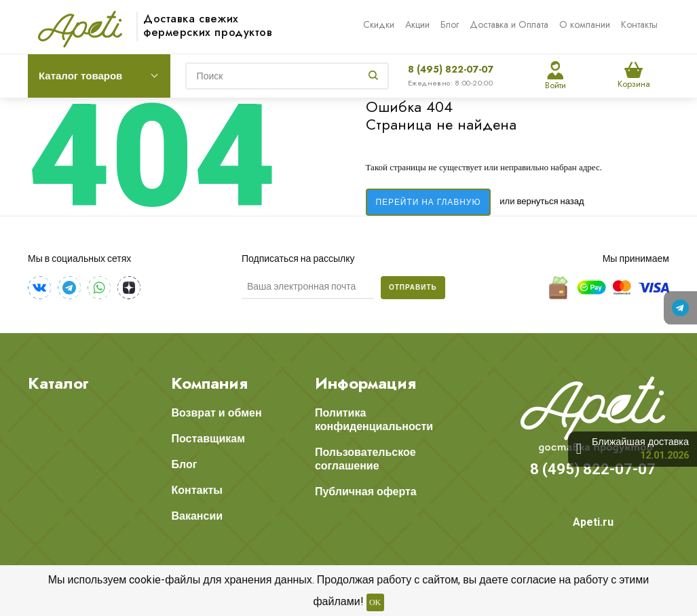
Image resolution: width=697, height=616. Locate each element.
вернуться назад (551, 201)
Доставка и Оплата (509, 24)
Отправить (413, 287)
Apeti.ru (593, 522)
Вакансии (197, 516)
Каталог (58, 383)
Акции (417, 24)
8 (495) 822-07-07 (451, 69)
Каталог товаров (80, 76)
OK (375, 602)
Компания (209, 383)
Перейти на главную (429, 202)
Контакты (639, 24)
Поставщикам (208, 439)
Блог (450, 24)
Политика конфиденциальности (374, 420)
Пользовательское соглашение (365, 459)
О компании (585, 24)
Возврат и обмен (216, 413)
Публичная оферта (366, 492)
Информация (365, 383)
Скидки (379, 24)
